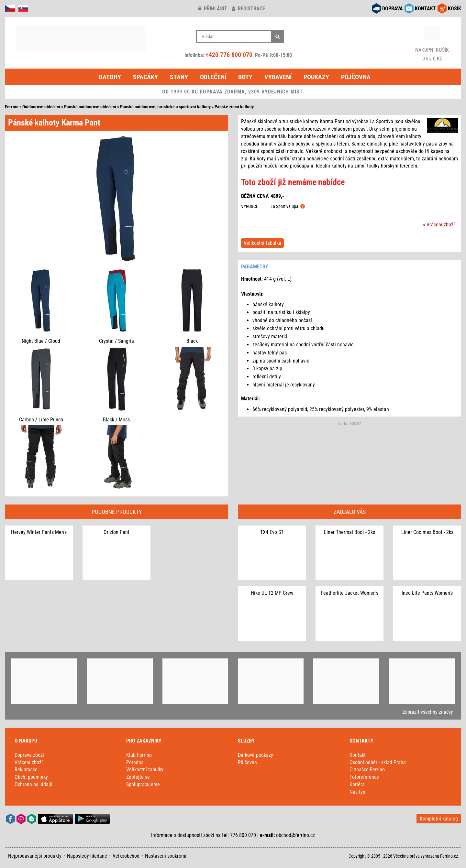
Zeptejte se (138, 777)
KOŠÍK (455, 9)
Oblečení (213, 77)
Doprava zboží (29, 755)
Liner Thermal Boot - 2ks (349, 532)
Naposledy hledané (87, 856)
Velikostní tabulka (262, 243)
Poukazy (316, 77)
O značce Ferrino (367, 770)
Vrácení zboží (29, 762)
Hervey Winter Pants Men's (39, 532)
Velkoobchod (126, 856)
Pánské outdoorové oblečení (90, 107)
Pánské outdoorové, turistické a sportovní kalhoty (165, 107)
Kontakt (358, 755)
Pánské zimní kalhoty (234, 107)
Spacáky (145, 77)
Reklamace (26, 770)
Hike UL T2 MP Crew (272, 593)
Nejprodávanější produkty (35, 856)
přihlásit (213, 9)
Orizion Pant (116, 532)
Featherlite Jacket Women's (349, 593)
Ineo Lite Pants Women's (427, 593)
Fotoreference (364, 777)
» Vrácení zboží (439, 225)
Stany (179, 77)
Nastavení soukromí (166, 856)
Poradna (135, 762)
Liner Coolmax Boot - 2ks (427, 532)
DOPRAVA (393, 9)
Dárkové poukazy (255, 755)
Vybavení (278, 77)
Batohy (110, 77)
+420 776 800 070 (229, 55)
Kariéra (357, 784)
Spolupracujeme (143, 784)
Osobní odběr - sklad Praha (378, 762)
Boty (245, 77)
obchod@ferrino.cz (295, 835)
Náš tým (358, 792)
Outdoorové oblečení (41, 107)
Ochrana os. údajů (33, 784)
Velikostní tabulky (145, 770)
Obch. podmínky (31, 777)
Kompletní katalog (439, 819)
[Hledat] (277, 37)
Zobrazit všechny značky (428, 712)
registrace (248, 9)
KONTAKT (425, 9)
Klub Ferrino (139, 755)
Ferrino (12, 107)
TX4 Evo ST (272, 532)
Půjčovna (356, 77)
